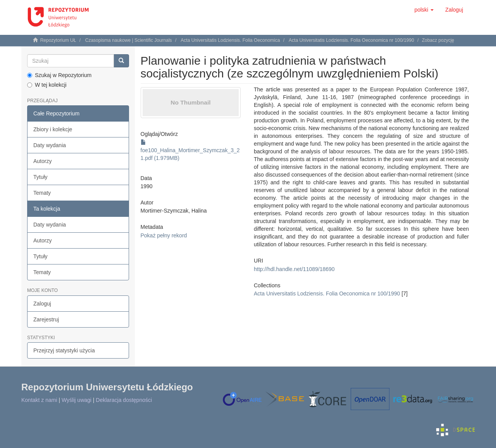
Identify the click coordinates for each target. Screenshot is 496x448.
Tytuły (40, 177)
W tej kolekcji (47, 85)
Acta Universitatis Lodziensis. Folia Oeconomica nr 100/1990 (351, 40)
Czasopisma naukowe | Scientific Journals (129, 40)
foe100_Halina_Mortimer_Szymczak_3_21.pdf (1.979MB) (190, 150)
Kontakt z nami (39, 400)
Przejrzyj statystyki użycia (64, 350)
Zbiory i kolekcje (53, 129)
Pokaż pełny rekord (164, 235)
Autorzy (42, 161)
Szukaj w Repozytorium (59, 75)
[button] (424, 10)
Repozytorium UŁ (58, 40)
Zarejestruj (46, 319)
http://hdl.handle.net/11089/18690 (294, 269)
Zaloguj (42, 304)
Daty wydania (50, 145)
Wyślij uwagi (77, 400)
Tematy (42, 193)
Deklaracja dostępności (124, 400)
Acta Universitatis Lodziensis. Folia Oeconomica (230, 40)
